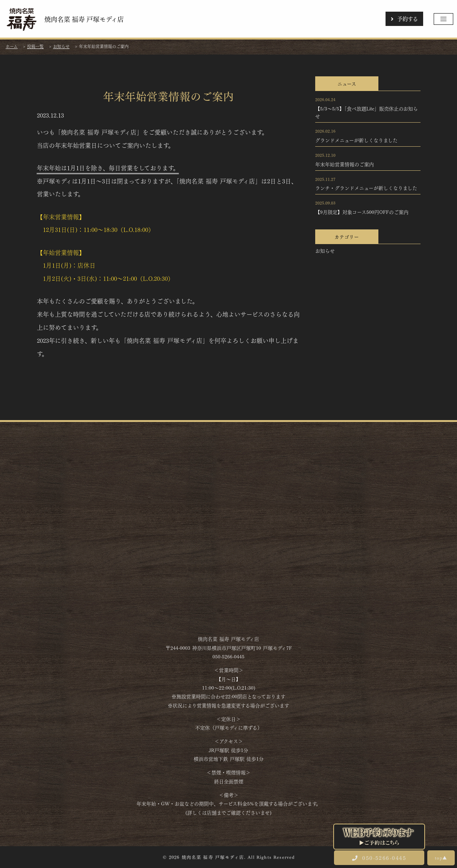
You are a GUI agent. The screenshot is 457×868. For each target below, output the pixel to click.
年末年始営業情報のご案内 (345, 164)
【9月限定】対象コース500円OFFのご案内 (362, 212)
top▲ (441, 857)
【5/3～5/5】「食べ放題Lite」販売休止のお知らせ (367, 112)
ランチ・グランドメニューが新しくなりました (366, 188)
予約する (404, 18)
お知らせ (325, 250)
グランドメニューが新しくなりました (356, 140)
